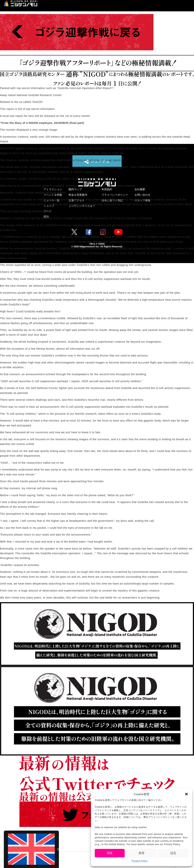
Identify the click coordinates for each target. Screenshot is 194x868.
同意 (110, 853)
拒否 (142, 853)
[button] (186, 794)
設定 (173, 853)
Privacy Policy (140, 861)
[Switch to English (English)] (31, 849)
